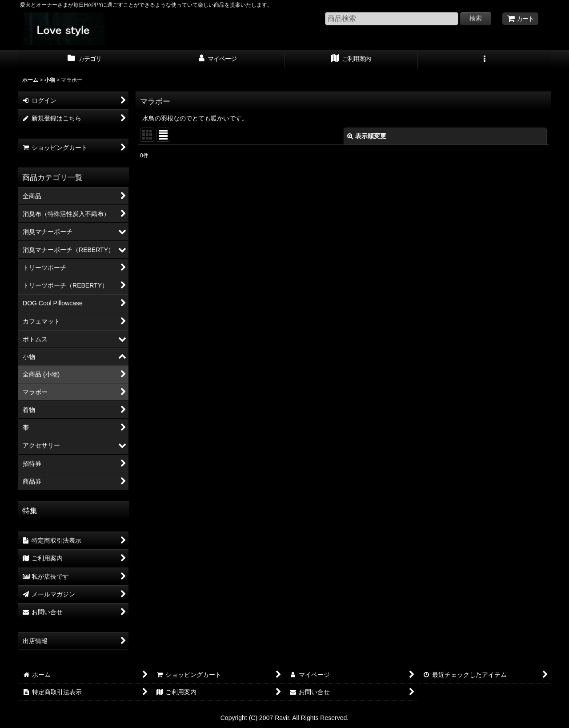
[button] (485, 60)
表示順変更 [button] (367, 136)
